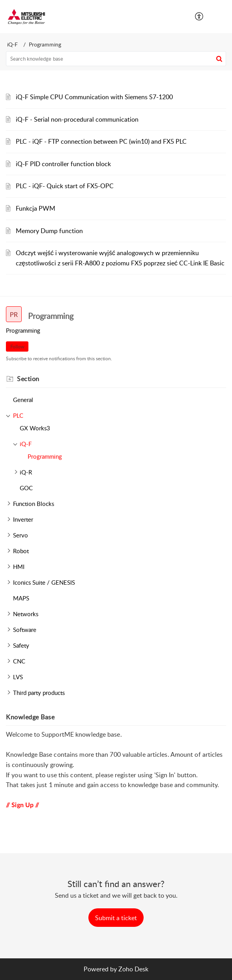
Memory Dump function (49, 231)
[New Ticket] (116, 918)
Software (25, 630)
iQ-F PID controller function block (63, 164)
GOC (26, 488)
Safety (21, 645)
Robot (21, 551)
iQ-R (26, 472)
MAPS (21, 598)
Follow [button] (17, 347)
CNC (19, 661)
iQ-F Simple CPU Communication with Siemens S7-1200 (94, 97)
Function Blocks (34, 504)
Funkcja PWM (36, 208)
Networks (26, 614)
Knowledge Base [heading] (30, 717)
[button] (199, 17)
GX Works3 (35, 428)
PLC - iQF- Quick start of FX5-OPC (65, 186)
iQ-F (12, 44)
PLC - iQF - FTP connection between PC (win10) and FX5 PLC (101, 141)
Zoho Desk (133, 969)
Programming (45, 456)
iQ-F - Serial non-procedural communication (77, 119)
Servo (21, 535)
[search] (116, 59)
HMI (19, 567)
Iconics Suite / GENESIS (44, 582)
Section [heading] (28, 379)
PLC (18, 415)
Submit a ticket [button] (116, 918)
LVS (18, 677)
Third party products (39, 693)
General (23, 400)
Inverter (23, 519)
